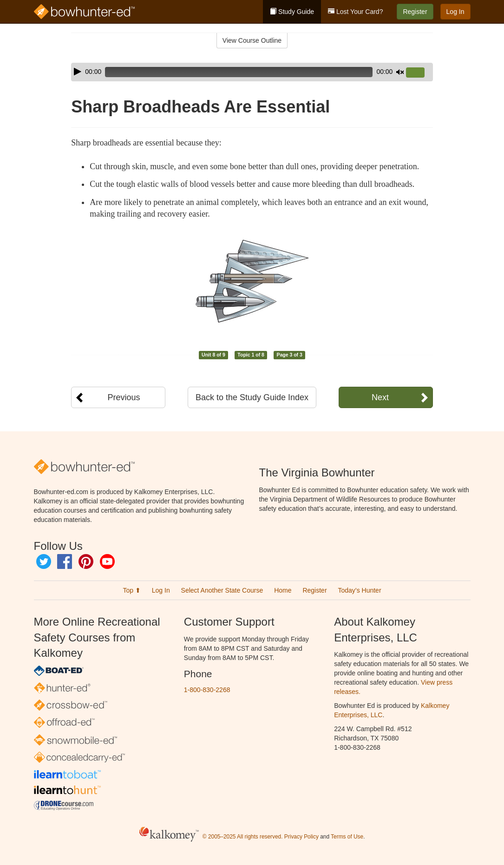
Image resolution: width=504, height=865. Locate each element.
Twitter (44, 561)
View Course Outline (252, 40)
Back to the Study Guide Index (252, 397)
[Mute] (400, 72)
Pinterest (86, 561)
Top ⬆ (131, 590)
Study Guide (292, 12)
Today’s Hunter (359, 590)
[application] (252, 72)
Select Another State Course (222, 590)
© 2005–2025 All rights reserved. (243, 837)
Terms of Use (347, 837)
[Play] (78, 72)
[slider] (239, 72)
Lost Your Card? (355, 12)
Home (283, 590)
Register (415, 12)
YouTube (107, 561)
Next (380, 397)
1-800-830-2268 (207, 690)
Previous (124, 397)
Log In (455, 12)
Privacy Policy (301, 837)
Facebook (65, 561)
